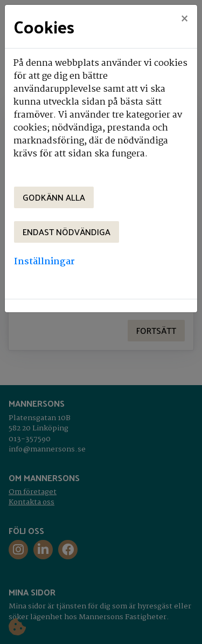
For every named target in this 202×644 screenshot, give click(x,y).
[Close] (184, 20)
